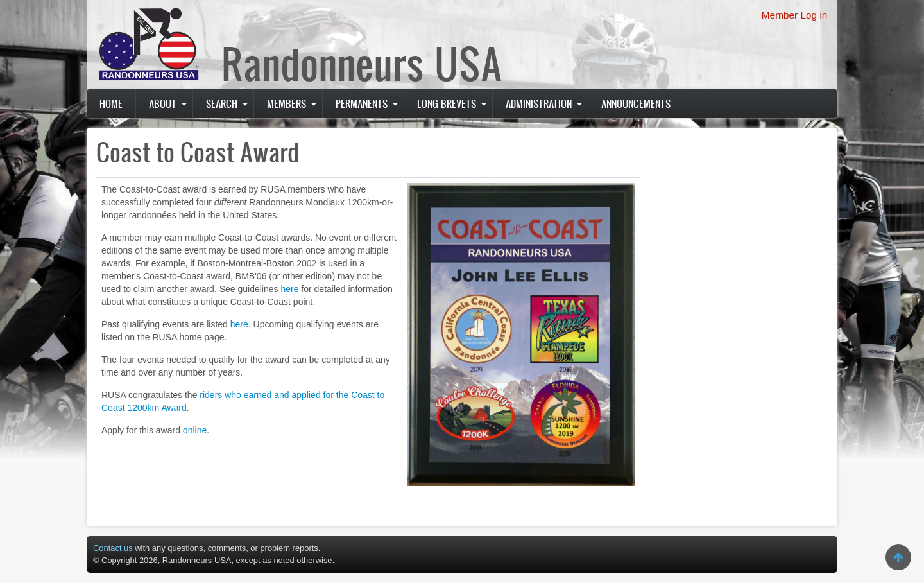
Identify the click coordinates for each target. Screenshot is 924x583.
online (195, 430)
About (163, 103)
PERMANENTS (362, 103)
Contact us (113, 548)
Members (287, 103)
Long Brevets (447, 103)
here (289, 289)
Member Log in (795, 15)
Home (111, 103)
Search (222, 103)
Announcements (636, 103)
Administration (539, 103)
